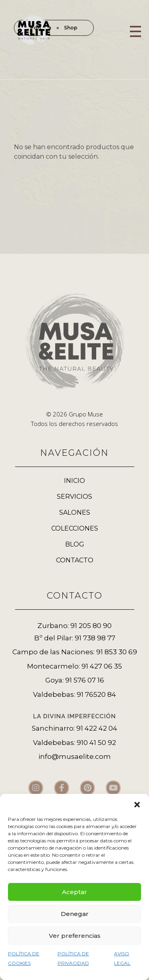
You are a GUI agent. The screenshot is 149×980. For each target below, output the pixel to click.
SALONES (75, 512)
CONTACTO (75, 560)
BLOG (75, 544)
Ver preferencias (75, 936)
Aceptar (74, 892)
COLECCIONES (75, 528)
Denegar (75, 914)
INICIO (74, 481)
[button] (137, 804)
